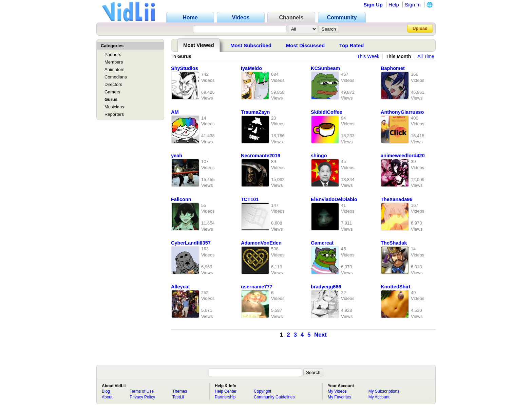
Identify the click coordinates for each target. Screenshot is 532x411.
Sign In (413, 5)
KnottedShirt (396, 287)
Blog (106, 391)
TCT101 (250, 199)
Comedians (116, 77)
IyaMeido (251, 68)
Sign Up (373, 5)
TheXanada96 (397, 199)
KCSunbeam (325, 68)
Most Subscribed (251, 45)
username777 (257, 287)
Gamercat (322, 243)
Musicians (114, 107)
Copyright (262, 391)
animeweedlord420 (403, 156)
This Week (368, 56)
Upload (420, 28)
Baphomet (393, 68)
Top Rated (351, 45)
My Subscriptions (384, 391)
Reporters (114, 114)
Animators (115, 69)
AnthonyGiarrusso (402, 112)
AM (175, 112)
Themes (180, 391)
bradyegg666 (326, 287)
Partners (113, 55)
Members (114, 62)
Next (320, 335)
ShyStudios (185, 68)
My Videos (337, 391)
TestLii (178, 397)
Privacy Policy (142, 397)
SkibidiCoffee (327, 112)
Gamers (112, 92)
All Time (426, 56)
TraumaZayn (255, 112)
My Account (379, 397)
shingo (319, 156)
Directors (113, 84)
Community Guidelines (274, 397)
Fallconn (181, 199)
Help (394, 5)
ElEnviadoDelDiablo (334, 199)
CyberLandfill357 (191, 243)
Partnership (225, 397)
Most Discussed (305, 45)
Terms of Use (142, 391)
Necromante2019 (261, 156)
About (107, 397)
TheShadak (394, 243)
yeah (177, 156)
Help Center (226, 391)
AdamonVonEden (261, 243)
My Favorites (339, 397)
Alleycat (180, 287)
